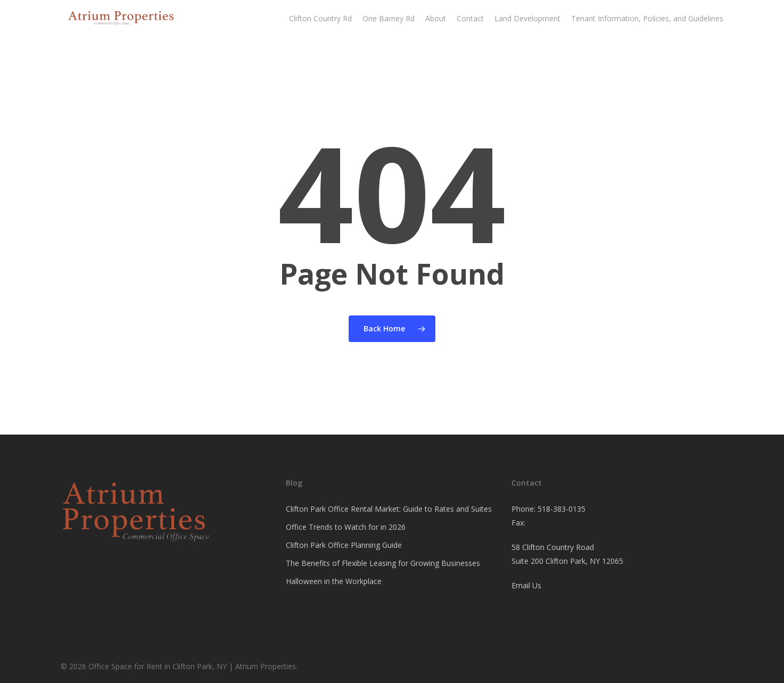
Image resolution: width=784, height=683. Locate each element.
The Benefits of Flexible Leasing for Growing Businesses (383, 563)
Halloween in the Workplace (334, 581)
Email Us (526, 585)
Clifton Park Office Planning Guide (344, 545)
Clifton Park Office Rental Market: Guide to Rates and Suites (389, 509)
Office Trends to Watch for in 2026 (346, 527)
